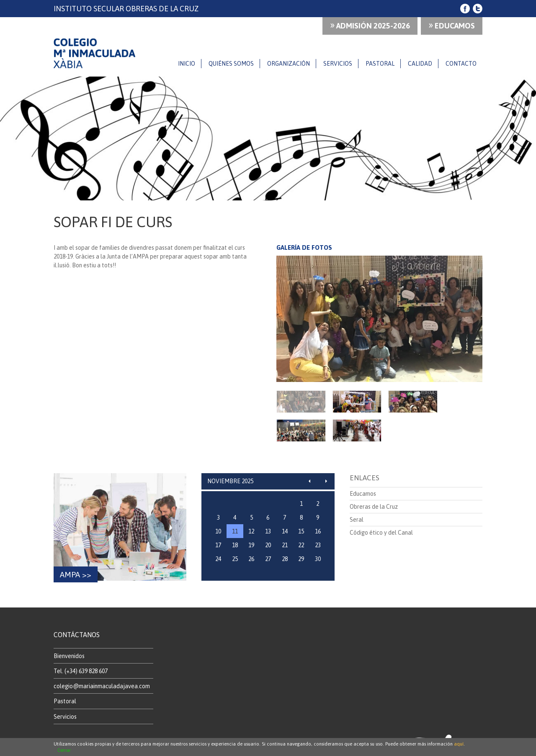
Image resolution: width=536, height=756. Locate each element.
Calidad (420, 64)
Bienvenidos (69, 627)
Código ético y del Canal (381, 504)
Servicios (338, 64)
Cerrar (64, 750)
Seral (357, 491)
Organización (289, 64)
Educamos (452, 25)
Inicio (187, 64)
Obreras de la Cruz (374, 478)
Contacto (461, 64)
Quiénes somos (231, 64)
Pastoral (380, 64)
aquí (459, 744)
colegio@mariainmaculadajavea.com (102, 657)
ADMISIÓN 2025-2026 (370, 25)
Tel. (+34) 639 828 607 (81, 642)
